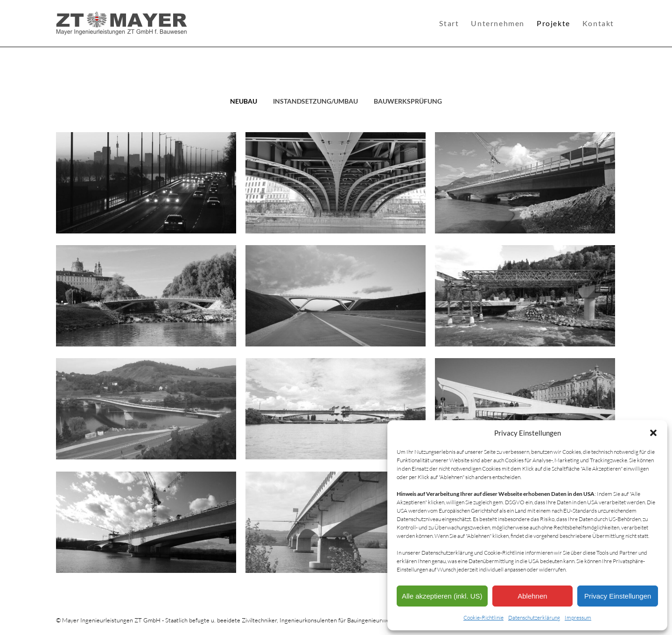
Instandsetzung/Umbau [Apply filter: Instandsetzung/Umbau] (315, 101)
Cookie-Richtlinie (483, 617)
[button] (653, 433)
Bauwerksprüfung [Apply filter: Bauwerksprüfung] (408, 101)
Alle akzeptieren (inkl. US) (442, 596)
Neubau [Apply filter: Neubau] (244, 101)
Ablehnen (532, 596)
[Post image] (146, 183)
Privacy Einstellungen (618, 596)
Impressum (578, 617)
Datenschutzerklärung (534, 617)
